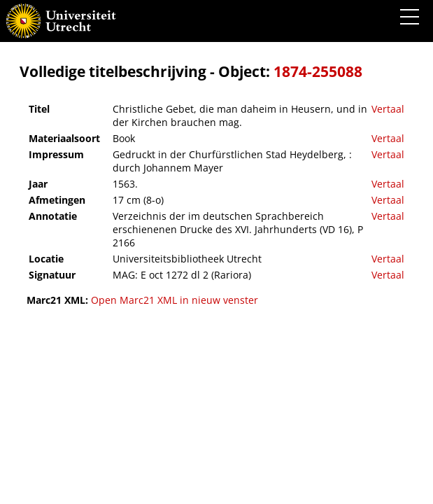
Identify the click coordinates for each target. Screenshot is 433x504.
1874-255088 (318, 71)
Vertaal (388, 109)
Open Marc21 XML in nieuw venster (175, 300)
